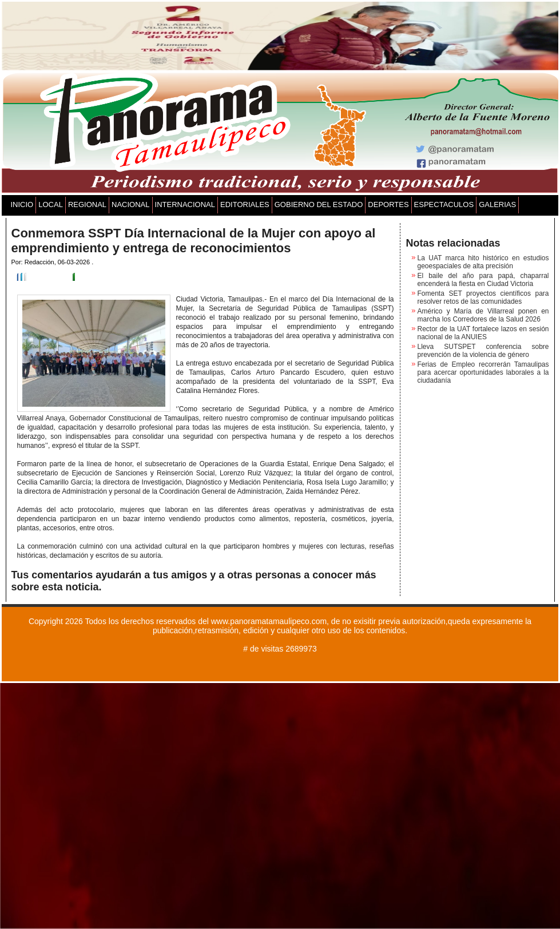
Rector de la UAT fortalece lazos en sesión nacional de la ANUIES (483, 333)
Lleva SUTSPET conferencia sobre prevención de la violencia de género (483, 351)
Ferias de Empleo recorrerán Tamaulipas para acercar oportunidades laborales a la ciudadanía (483, 372)
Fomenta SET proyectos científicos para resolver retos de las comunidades (483, 297)
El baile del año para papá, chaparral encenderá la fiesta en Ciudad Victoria (483, 280)
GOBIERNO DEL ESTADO (319, 205)
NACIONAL (130, 205)
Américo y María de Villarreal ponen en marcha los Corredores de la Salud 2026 (483, 315)
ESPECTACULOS (444, 205)
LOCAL (51, 205)
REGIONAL (87, 205)
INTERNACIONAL (185, 205)
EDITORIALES (245, 205)
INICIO (22, 205)
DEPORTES (388, 205)
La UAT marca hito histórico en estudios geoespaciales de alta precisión (483, 262)
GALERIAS (497, 205)
